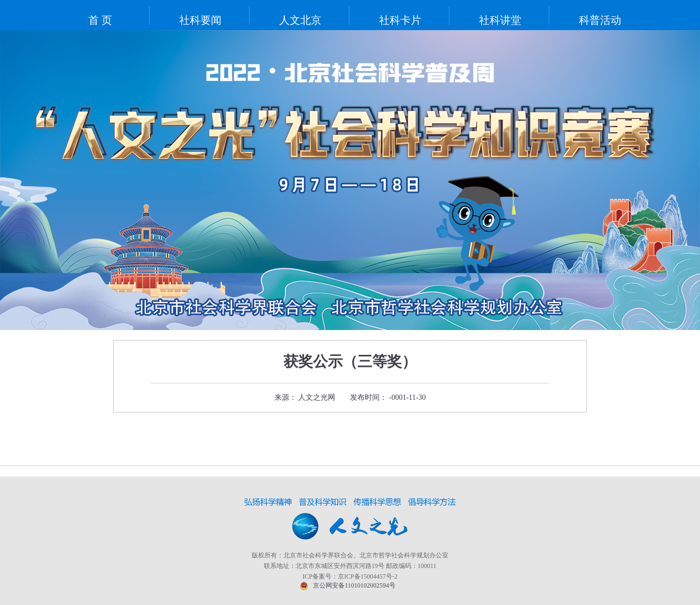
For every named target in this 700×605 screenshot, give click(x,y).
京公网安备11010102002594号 (354, 585)
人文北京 (300, 20)
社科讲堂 (500, 20)
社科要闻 (200, 20)
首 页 (100, 20)
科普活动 (600, 20)
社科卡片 (400, 20)
